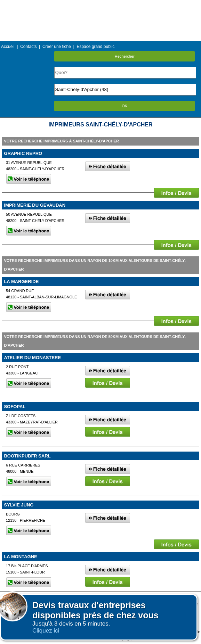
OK (124, 106)
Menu (100, 5)
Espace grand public (95, 47)
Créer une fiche (57, 47)
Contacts (28, 47)
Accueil (8, 47)
